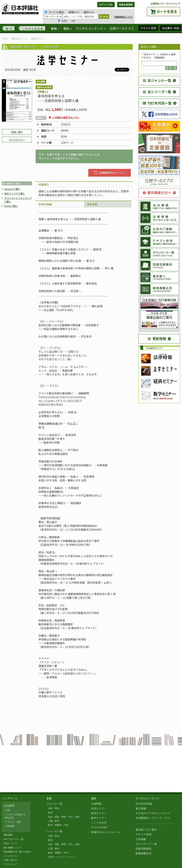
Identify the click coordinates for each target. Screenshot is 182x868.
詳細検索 (159, 57)
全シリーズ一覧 (157, 92)
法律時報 (96, 804)
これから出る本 (33, 29)
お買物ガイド (157, 4)
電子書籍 (141, 808)
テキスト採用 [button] (148, 28)
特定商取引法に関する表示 (17, 852)
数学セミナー (99, 818)
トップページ (10, 798)
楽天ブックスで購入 (15, 193)
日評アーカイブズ (122, 28)
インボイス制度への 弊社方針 (15, 816)
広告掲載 (141, 839)
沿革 (8, 810)
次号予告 (92, 204)
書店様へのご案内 (146, 830)
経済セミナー (99, 813)
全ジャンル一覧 (157, 80)
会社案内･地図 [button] (171, 28)
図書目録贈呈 (144, 849)
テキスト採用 (144, 834)
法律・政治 (54, 808)
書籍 (49, 798)
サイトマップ (173, 4)
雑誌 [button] (68, 28)
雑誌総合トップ (20, 39)
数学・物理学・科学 (58, 825)
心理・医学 (54, 821)
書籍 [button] (55, 28)
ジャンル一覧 (54, 804)
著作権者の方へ (157, 193)
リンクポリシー (11, 856)
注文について (10, 843)
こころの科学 (99, 823)
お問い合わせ (10, 860)
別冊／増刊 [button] (17, 132)
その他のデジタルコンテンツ (153, 813)
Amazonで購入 (12, 189)
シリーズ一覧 (54, 831)
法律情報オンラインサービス (153, 818)
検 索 (104, 16)
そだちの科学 (99, 827)
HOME (5, 39)
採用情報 (10, 826)
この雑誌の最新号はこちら (66, 117)
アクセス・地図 (13, 822)
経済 (50, 812)
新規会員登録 (126, 4)
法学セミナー (99, 808)
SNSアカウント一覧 (13, 839)
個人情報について (13, 847)
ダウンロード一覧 (146, 844)
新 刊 (9, 29)
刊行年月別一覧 (157, 103)
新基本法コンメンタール (106, 832)
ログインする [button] (106, 4)
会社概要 (9, 806)
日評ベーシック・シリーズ (62, 857)
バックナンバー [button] (17, 139)
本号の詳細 (45, 204)
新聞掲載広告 (144, 853)
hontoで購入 (11, 206)
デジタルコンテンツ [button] (91, 28)
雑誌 (94, 798)
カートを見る (167, 11)
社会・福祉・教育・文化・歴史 (64, 817)
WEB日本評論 (144, 804)
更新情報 (157, 338)
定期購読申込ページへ (110, 173)
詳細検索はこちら (123, 17)
